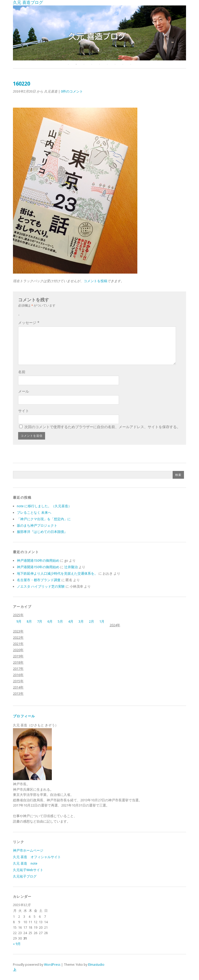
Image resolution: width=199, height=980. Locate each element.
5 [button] (99, 64)
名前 (22, 372)
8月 (29, 621)
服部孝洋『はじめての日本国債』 (42, 532)
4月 (71, 621)
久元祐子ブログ (25, 876)
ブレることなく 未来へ (34, 513)
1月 (102, 621)
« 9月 (17, 944)
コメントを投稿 (95, 281)
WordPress (52, 965)
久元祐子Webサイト (28, 870)
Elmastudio (96, 965)
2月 (91, 621)
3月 (81, 621)
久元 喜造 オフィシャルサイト (37, 857)
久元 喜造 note (25, 863)
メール (24, 391)
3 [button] (84, 64)
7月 (40, 621)
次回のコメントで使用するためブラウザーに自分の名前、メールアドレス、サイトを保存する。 (102, 427)
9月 (19, 621)
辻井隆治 (71, 567)
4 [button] (92, 64)
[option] (99, 33)
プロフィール (24, 716)
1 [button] (68, 64)
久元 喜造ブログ (28, 2)
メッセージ (29, 323)
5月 (60, 621)
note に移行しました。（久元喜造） (44, 506)
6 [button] (107, 64)
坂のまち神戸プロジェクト (37, 526)
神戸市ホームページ (28, 850)
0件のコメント (72, 91)
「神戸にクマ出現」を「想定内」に (44, 519)
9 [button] (131, 64)
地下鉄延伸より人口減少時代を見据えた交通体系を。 (57, 574)
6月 (50, 621)
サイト (24, 411)
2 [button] (76, 64)
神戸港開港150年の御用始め (38, 561)
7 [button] (115, 64)
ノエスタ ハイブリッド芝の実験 (41, 586)
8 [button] (123, 64)
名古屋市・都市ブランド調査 (39, 580)
